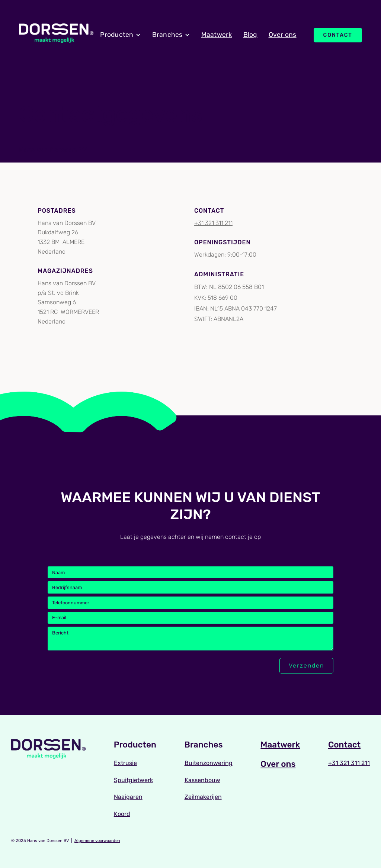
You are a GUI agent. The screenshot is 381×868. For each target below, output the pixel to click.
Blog (250, 35)
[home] (56, 33)
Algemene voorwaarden (97, 841)
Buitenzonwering (209, 763)
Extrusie (125, 763)
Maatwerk (217, 35)
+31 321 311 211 (213, 223)
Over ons (283, 35)
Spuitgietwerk (133, 780)
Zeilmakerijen (203, 797)
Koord (122, 814)
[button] (120, 35)
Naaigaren (128, 797)
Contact (338, 35)
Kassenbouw (202, 780)
